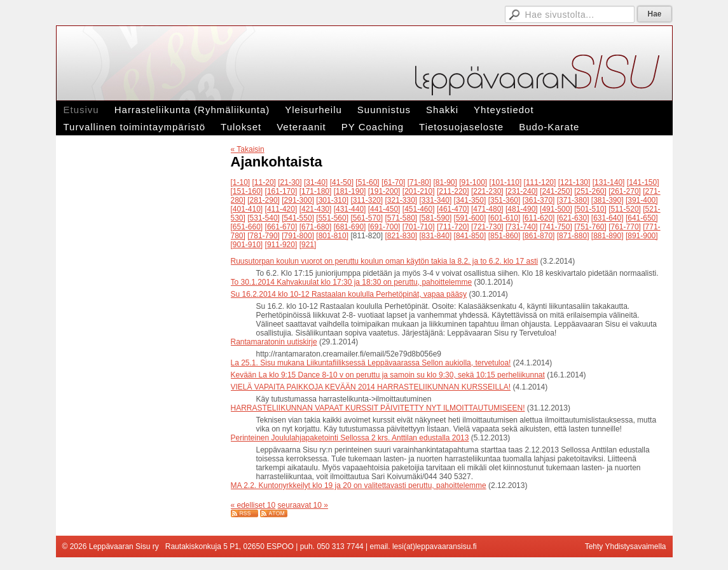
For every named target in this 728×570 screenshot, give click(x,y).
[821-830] (401, 236)
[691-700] (384, 227)
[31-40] (316, 182)
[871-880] (573, 236)
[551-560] (332, 218)
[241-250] (556, 191)
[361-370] (539, 200)
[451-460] (419, 209)
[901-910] (247, 245)
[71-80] (419, 182)
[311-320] (367, 200)
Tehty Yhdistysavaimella (626, 546)
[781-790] (264, 236)
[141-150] (643, 182)
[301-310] (332, 200)
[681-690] (350, 227)
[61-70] (393, 182)
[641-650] (642, 218)
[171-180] (316, 191)
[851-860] (505, 236)
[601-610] (505, 218)
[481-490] (522, 209)
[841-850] (470, 236)
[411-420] (281, 209)
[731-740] (522, 227)
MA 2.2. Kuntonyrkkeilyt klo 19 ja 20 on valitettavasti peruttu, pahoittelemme (359, 485)
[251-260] (590, 191)
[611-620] (539, 218)
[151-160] (247, 191)
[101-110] (506, 182)
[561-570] (367, 218)
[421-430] (316, 209)
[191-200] (384, 191)
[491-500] (556, 209)
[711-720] (453, 227)
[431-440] (350, 209)
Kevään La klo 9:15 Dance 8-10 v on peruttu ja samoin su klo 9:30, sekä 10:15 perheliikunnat (388, 375)
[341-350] (470, 200)
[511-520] (625, 209)
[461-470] (453, 209)
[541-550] (298, 218)
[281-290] (264, 200)
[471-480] (487, 209)
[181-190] (350, 191)
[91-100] (473, 182)
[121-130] (574, 182)
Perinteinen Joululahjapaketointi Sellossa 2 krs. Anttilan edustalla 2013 (350, 438)
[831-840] (436, 236)
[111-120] (540, 182)
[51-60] (367, 182)
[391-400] (642, 200)
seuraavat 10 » (303, 505)
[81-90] (445, 182)
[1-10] (241, 182)
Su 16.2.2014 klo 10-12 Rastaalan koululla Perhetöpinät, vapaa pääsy (349, 294)
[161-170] (281, 191)
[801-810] (332, 236)
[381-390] (608, 200)
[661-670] (281, 227)
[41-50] (342, 182)
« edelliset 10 (253, 505)
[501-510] (590, 209)
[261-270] (625, 191)
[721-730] (487, 227)
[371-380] (573, 200)
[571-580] (401, 218)
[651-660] (247, 227)
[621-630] (573, 218)
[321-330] (401, 200)
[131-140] (609, 182)
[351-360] (505, 200)
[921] (308, 245)
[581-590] (436, 218)
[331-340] (436, 200)
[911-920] (281, 245)
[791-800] (298, 236)
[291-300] (298, 200)
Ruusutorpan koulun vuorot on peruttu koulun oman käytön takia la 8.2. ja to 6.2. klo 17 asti (385, 261)
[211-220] (453, 191)
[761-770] (625, 227)
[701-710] (419, 227)
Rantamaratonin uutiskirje (274, 342)
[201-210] (419, 191)
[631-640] (608, 218)
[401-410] (247, 209)
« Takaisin (248, 149)
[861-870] (539, 236)
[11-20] (264, 182)
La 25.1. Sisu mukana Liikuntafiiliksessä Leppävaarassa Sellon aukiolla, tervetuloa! (371, 363)
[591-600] (470, 218)
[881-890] (608, 236)
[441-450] (384, 209)
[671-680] (316, 227)
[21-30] (290, 182)
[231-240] (522, 191)
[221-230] (487, 191)
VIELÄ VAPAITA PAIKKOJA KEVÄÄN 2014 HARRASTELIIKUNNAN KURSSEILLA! (371, 387)
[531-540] (264, 218)
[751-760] (590, 227)
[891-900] (642, 236)
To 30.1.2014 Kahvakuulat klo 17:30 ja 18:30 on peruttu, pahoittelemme (352, 282)
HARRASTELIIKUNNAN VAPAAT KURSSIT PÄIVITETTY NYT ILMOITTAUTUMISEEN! (378, 408)
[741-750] (556, 227)
